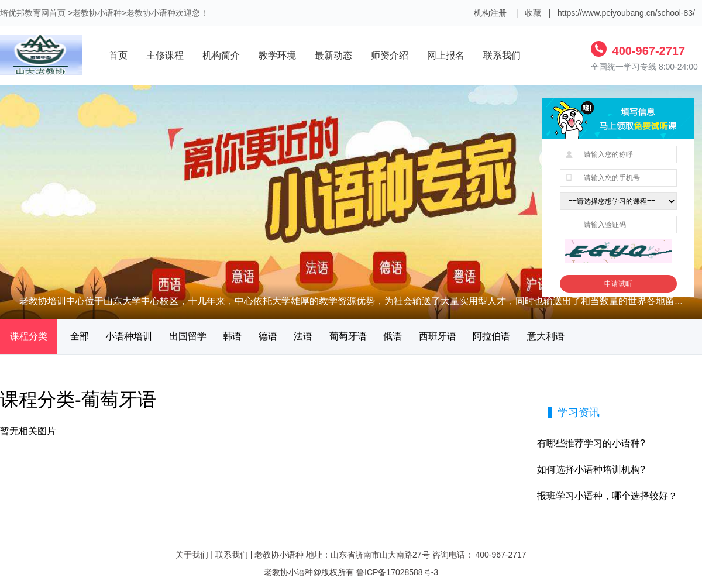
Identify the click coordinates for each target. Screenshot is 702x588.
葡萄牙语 (348, 336)
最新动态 (333, 55)
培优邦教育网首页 (33, 13)
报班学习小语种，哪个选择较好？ (607, 496)
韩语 (232, 336)
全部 (80, 336)
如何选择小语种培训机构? (591, 470)
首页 (118, 55)
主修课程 (165, 55)
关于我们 (192, 555)
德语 (268, 336)
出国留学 (188, 336)
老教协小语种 (97, 13)
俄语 (393, 336)
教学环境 (277, 55)
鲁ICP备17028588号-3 (397, 572)
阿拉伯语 (491, 336)
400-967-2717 (647, 51)
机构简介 (221, 55)
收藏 (533, 13)
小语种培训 (129, 336)
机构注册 (490, 13)
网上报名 (446, 55)
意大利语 (546, 336)
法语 (303, 336)
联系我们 (502, 55)
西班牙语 (438, 336)
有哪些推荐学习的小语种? (591, 443)
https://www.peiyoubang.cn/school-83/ (626, 13)
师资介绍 (390, 55)
